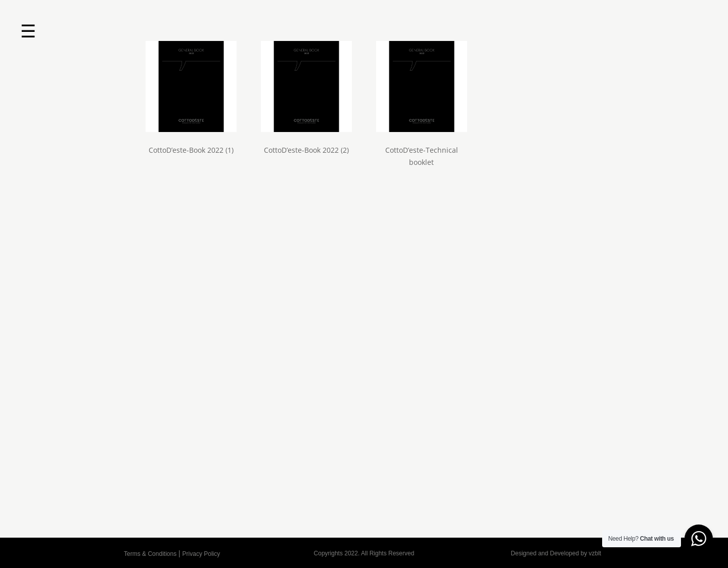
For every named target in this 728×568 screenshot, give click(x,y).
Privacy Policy (201, 554)
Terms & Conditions (150, 554)
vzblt (595, 553)
